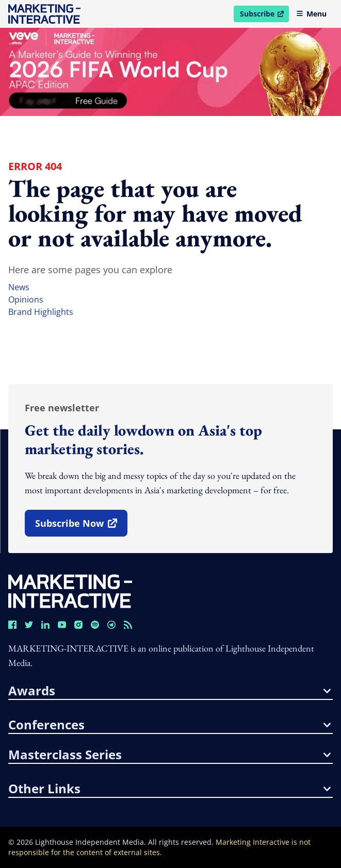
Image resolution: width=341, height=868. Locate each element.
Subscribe (264, 15)
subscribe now (81, 527)
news (19, 287)
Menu (311, 14)
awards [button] (169, 691)
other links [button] (169, 789)
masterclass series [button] (169, 755)
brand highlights (41, 312)
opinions (26, 299)
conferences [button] (169, 725)
